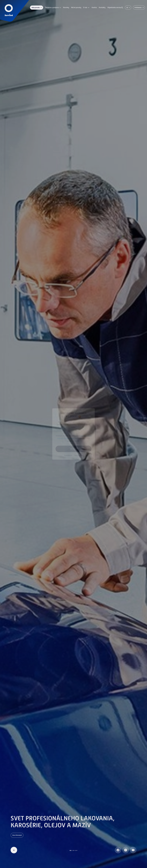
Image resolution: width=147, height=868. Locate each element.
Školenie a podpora (53, 8)
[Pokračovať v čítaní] (14, 850)
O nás (86, 8)
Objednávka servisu (114, 8)
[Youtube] (133, 850)
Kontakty (102, 8)
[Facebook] (118, 850)
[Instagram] (126, 850)
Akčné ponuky (76, 8)
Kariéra (94, 8)
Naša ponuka (37, 8)
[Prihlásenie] (139, 8)
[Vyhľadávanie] (122, 8)
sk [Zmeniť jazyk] (128, 8)
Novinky (66, 8)
